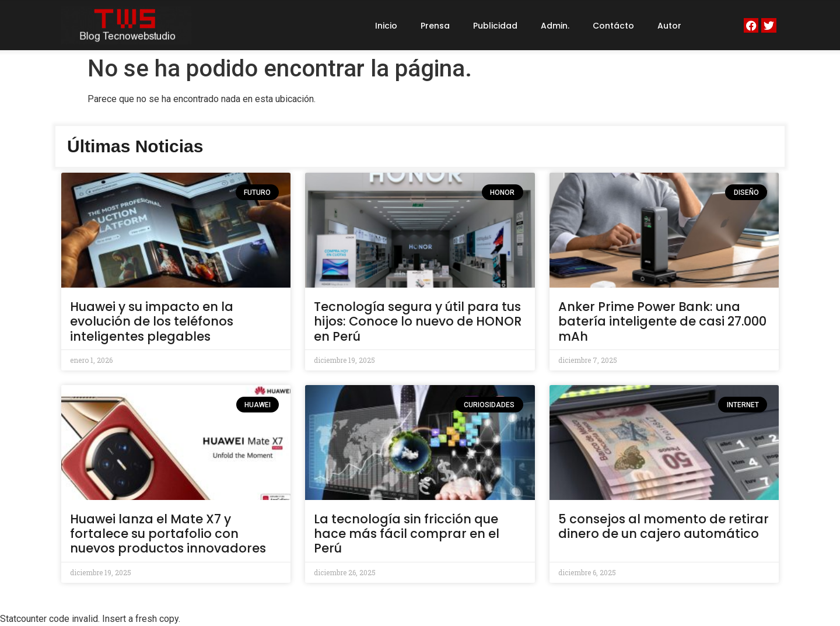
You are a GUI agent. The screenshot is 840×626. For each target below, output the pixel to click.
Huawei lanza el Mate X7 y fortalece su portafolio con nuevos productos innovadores (168, 534)
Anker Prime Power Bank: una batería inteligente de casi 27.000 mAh (662, 321)
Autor (669, 26)
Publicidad (495, 26)
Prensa (435, 26)
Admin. (555, 26)
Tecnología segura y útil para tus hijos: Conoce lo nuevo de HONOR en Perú (418, 321)
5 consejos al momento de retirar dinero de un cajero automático (664, 526)
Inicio (386, 26)
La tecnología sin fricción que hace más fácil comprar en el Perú (407, 534)
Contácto (613, 26)
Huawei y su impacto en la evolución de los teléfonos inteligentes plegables (152, 321)
